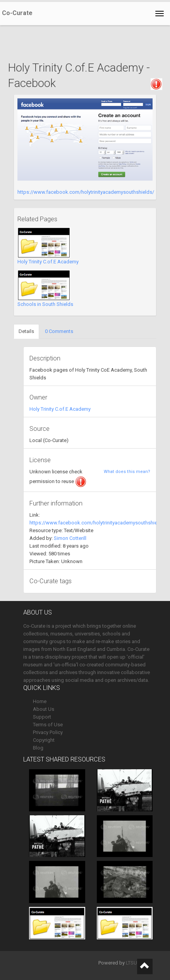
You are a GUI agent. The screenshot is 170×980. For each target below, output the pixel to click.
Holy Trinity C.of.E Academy (48, 262)
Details (26, 331)
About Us (44, 709)
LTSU (131, 963)
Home (40, 701)
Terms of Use (48, 725)
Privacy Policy (48, 732)
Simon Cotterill (70, 538)
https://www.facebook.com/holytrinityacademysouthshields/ (86, 192)
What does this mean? (127, 472)
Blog (38, 748)
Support (42, 717)
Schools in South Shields (45, 304)
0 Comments (59, 331)
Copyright (44, 740)
